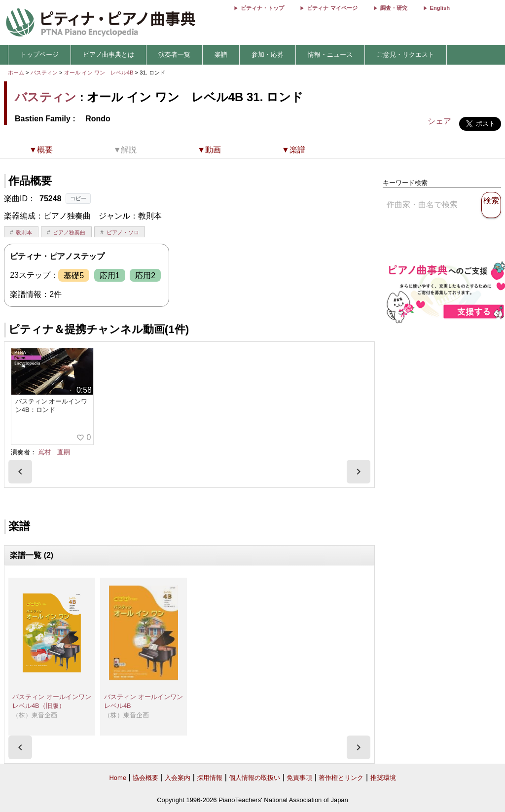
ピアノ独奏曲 (69, 232)
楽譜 (221, 55)
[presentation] (20, 472)
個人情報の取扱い (254, 778)
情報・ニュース (330, 55)
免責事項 (299, 778)
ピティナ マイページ (332, 8)
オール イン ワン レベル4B (100, 73)
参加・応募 (268, 55)
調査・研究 (394, 8)
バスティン (44, 73)
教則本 (24, 232)
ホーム (16, 73)
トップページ (39, 55)
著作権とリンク (341, 778)
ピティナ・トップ (262, 8)
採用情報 (210, 778)
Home (118, 778)
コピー (78, 198)
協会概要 (145, 778)
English (440, 8)
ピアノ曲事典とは (108, 55)
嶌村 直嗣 (54, 452)
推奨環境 (383, 778)
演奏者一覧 (174, 55)
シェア (439, 121)
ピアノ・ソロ (123, 232)
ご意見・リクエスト (406, 55)
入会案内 (178, 778)
